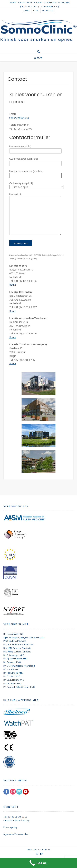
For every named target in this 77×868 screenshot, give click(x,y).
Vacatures (48, 10)
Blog (36, 10)
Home (27, 10)
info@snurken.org (19, 118)
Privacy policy (10, 827)
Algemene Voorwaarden (16, 834)
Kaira (48, 849)
